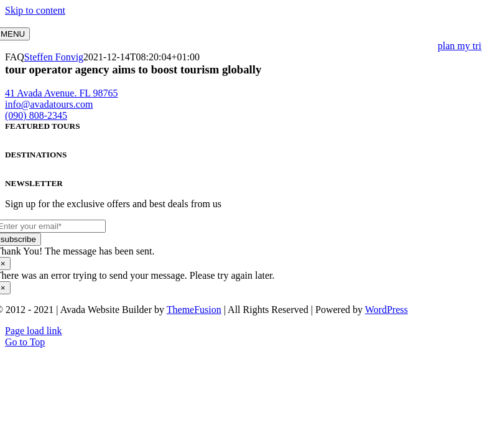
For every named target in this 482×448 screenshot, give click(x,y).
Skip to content (35, 10)
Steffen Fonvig (54, 57)
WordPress (387, 310)
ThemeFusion (194, 310)
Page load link (34, 331)
